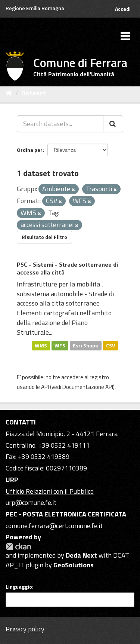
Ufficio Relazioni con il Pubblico (50, 491)
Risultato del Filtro (44, 237)
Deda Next (81, 555)
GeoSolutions (74, 565)
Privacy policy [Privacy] (25, 629)
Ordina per (30, 150)
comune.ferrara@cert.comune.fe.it (54, 526)
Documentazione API (88, 387)
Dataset (34, 93)
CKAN (18, 547)
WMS (41, 345)
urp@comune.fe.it (31, 502)
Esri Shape (85, 345)
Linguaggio (19, 587)
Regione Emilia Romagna (35, 8)
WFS (60, 345)
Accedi (123, 9)
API (45, 387)
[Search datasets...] (60, 124)
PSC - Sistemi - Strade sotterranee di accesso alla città (67, 268)
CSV (111, 345)
